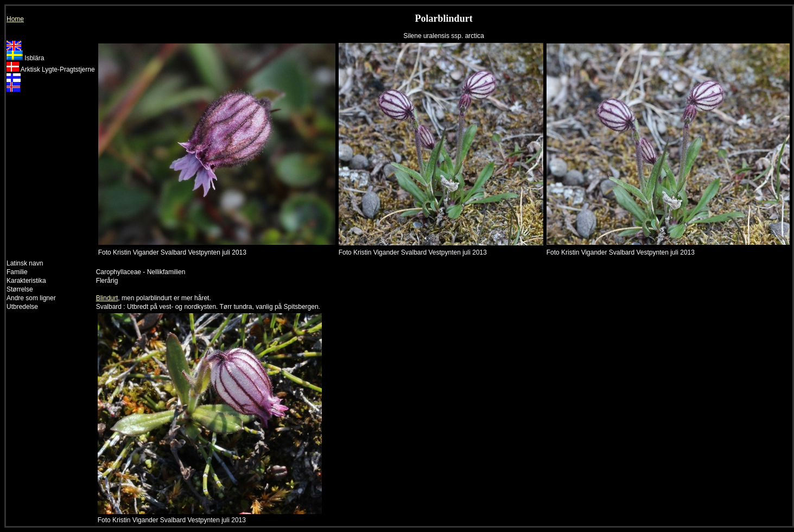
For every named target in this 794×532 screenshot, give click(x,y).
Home (15, 19)
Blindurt (107, 298)
